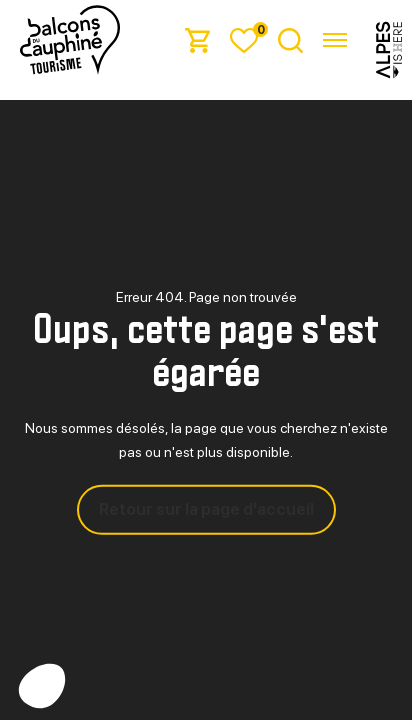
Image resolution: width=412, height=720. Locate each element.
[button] (42, 686)
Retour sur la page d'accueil (206, 509)
